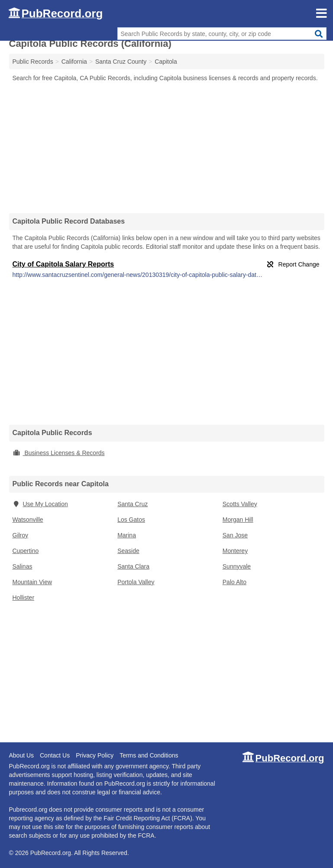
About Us (22, 755)
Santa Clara (133, 566)
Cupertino (26, 551)
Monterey (235, 551)
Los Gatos (131, 520)
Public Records (33, 62)
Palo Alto (234, 582)
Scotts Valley (240, 504)
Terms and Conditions (149, 755)
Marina (127, 535)
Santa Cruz (133, 504)
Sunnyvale (237, 566)
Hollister (24, 598)
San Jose (235, 535)
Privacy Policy (95, 755)
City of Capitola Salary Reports (63, 264)
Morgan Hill (238, 520)
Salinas (23, 566)
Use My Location (40, 504)
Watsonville (28, 520)
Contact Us (55, 755)
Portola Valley (136, 582)
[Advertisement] (167, 147)
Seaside (128, 551)
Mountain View (32, 582)
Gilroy (21, 535)
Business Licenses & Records (59, 453)
